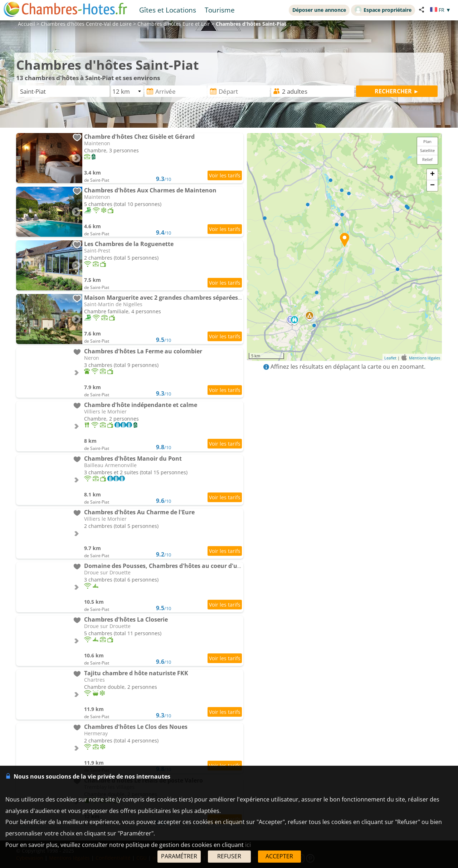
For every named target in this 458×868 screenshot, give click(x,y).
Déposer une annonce (319, 10)
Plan (427, 141)
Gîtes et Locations (168, 10)
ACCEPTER (279, 856)
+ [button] (432, 175)
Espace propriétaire (383, 10)
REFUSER (229, 856)
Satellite (427, 150)
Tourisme (220, 10)
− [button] (432, 186)
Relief (427, 159)
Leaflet (390, 358)
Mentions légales (425, 358)
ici (248, 845)
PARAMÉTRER (179, 856)
